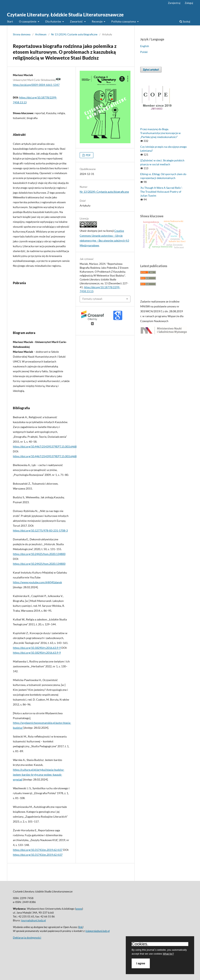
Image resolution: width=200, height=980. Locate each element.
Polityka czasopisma (124, 21)
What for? (168, 954)
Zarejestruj (174, 3)
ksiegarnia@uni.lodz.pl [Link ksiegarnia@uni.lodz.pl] (98, 931)
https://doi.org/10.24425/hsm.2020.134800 (39, 554)
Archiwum (41, 34)
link (81, 927)
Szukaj (185, 21)
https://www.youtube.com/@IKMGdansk (37, 582)
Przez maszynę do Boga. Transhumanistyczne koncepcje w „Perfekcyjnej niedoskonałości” (160, 133)
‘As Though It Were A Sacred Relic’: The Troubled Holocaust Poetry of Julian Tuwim (161, 192)
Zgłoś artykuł (151, 70)
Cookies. (140, 944)
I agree (141, 963)
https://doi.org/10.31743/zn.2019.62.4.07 (38, 850)
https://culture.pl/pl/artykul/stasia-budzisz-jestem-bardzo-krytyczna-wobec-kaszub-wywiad (39, 775)
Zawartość (77, 21)
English (145, 46)
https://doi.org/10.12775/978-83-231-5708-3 (40, 530)
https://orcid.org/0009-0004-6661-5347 (36, 85)
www (79, 909)
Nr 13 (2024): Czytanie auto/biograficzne (74, 34)
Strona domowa (22, 34)
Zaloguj (189, 3)
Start (10, 21)
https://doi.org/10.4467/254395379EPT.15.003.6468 (45, 446)
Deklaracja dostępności (27, 937)
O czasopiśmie (28, 21)
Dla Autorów (54, 21)
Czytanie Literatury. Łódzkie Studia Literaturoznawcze (65, 15)
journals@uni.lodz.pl (33, 920)
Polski (144, 52)
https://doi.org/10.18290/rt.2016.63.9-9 (37, 648)
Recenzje (97, 21)
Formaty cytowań (92, 299)
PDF (88, 155)
